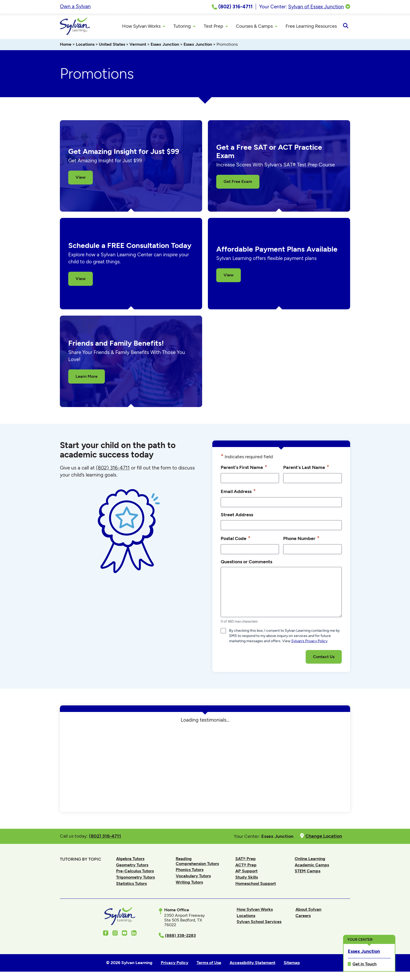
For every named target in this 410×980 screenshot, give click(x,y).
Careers (303, 916)
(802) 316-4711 (113, 469)
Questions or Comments (246, 562)
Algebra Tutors (130, 859)
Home (66, 45)
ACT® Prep (246, 866)
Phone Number (301, 539)
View (81, 178)
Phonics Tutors (190, 870)
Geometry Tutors (132, 866)
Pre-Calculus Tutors (135, 872)
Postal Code (236, 539)
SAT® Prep (246, 859)
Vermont (138, 45)
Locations (85, 45)
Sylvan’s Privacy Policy (309, 642)
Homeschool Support (256, 884)
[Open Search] (346, 27)
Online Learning (310, 859)
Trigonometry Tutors (135, 878)
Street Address (237, 515)
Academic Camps (312, 866)
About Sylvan (308, 910)
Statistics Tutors (131, 884)
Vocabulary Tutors (193, 877)
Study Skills (247, 878)
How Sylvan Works (255, 910)
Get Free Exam (238, 182)
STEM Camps (307, 872)
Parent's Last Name (306, 468)
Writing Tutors (189, 883)
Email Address (238, 492)
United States (112, 45)
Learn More (87, 377)
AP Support (246, 872)
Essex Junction (165, 45)
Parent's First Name (244, 468)
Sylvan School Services (259, 922)
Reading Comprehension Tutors (197, 862)
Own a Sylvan (75, 6)
